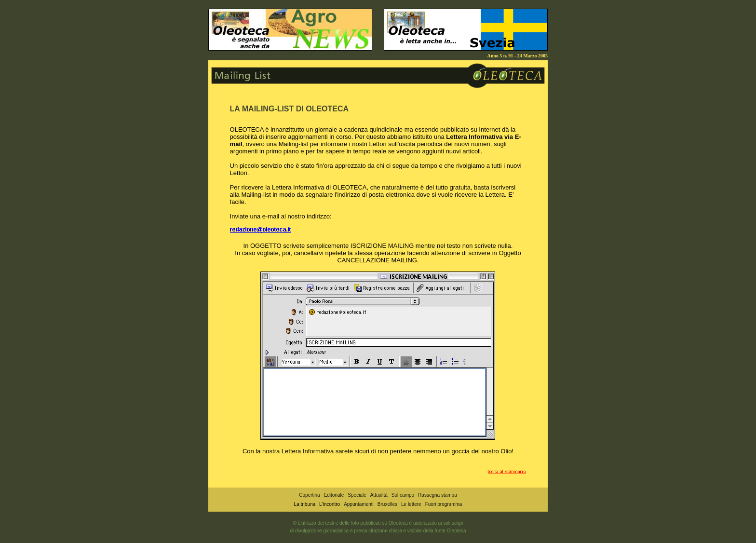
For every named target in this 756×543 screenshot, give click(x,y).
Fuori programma (444, 504)
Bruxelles (387, 504)
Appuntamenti (359, 504)
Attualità (379, 495)
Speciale (357, 495)
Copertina (309, 495)
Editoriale (334, 495)
